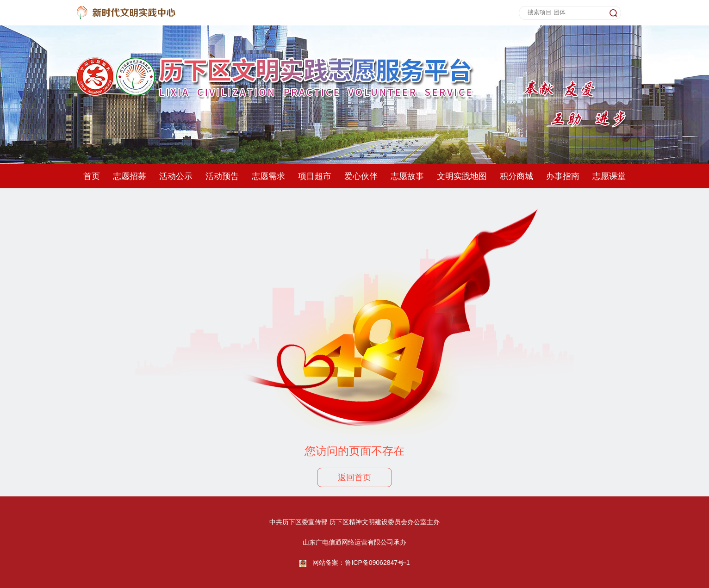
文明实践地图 (462, 176)
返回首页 (354, 477)
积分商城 (516, 176)
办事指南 (563, 176)
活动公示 (176, 176)
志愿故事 (407, 176)
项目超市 (315, 176)
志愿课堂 (609, 176)
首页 (92, 176)
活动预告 (222, 176)
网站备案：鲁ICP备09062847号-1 (361, 563)
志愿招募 (130, 176)
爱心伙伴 (361, 176)
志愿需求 (268, 176)
